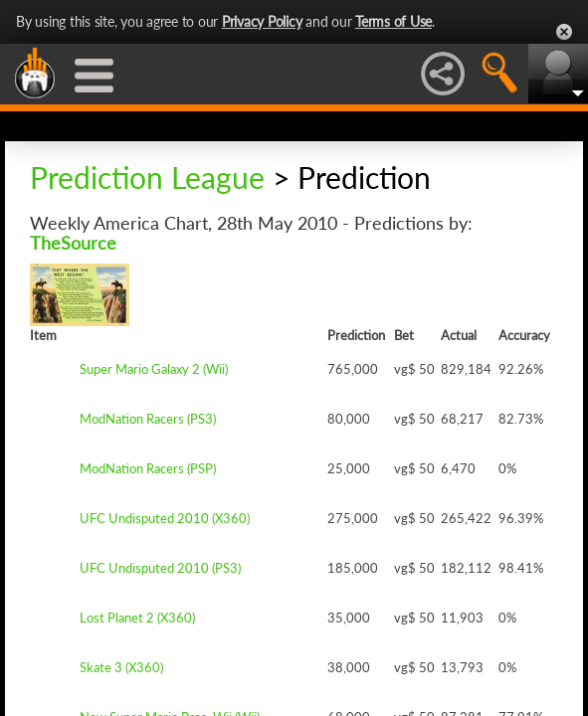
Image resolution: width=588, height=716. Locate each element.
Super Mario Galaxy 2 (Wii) (154, 369)
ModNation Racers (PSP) (148, 468)
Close (564, 32)
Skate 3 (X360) (121, 667)
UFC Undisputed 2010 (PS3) (160, 568)
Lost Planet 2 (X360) (137, 618)
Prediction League (147, 177)
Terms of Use (393, 21)
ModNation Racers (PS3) (148, 419)
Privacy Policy (262, 21)
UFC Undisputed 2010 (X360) (165, 518)
